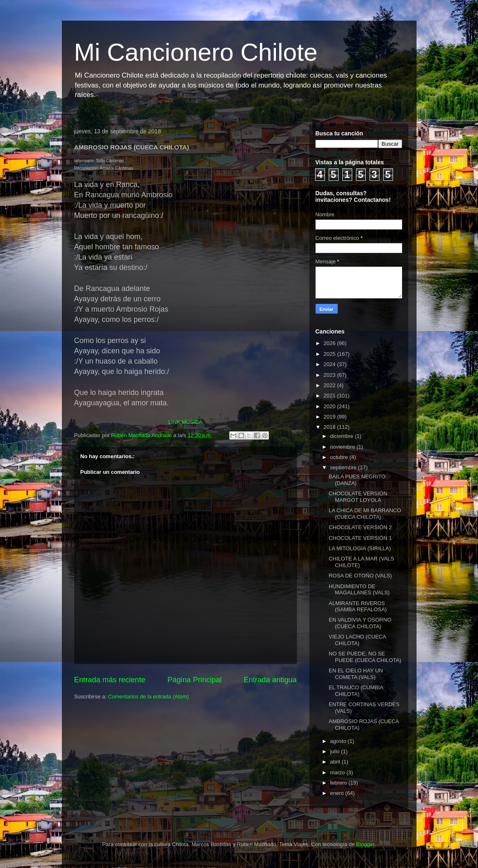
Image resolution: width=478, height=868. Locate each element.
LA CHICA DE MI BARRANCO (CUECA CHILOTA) (365, 514)
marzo (338, 772)
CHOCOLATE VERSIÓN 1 (360, 538)
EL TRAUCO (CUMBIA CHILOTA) (356, 691)
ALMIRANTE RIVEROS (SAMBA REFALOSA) (358, 607)
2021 (331, 396)
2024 (331, 364)
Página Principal (194, 680)
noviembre (343, 447)
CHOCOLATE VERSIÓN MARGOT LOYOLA (358, 497)
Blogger (365, 844)
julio (336, 751)
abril (336, 762)
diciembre (342, 436)
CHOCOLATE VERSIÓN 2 (360, 527)
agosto (339, 741)
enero (338, 793)
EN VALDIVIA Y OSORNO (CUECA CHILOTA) (360, 623)
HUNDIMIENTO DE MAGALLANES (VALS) (359, 590)
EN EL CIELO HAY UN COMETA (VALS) (356, 674)
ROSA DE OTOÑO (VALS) (360, 576)
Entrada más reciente (110, 680)
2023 (331, 375)
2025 (331, 354)
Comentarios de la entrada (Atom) (148, 697)
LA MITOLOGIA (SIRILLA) (360, 548)
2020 (331, 406)
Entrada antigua (270, 680)
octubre (340, 457)
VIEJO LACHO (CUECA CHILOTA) (357, 640)
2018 (331, 427)
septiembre (344, 467)
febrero (339, 783)
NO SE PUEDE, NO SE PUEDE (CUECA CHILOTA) (365, 657)
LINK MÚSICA (185, 422)
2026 (331, 343)
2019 (331, 417)
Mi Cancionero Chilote (196, 52)
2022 (331, 385)
